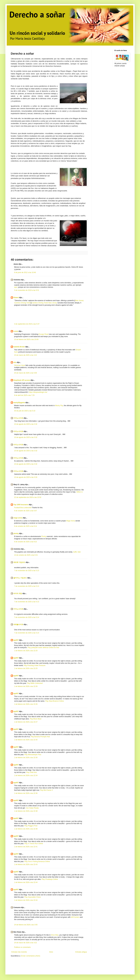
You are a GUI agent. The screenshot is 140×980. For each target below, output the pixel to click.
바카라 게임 (18, 593)
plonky (16, 533)
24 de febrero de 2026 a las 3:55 (26, 925)
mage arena (18, 518)
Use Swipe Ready (32, 808)
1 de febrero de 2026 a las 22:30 (26, 740)
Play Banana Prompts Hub (40, 737)
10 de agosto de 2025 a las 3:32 (26, 424)
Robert (16, 298)
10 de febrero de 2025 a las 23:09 (26, 339)
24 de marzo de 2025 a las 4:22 (26, 355)
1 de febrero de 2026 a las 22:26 (26, 686)
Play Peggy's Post (31, 826)
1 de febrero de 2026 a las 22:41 (26, 847)
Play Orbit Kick (31, 772)
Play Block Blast (36, 719)
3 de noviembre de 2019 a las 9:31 (27, 290)
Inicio (51, 952)
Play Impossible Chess (33, 897)
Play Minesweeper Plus (33, 755)
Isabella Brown (19, 347)
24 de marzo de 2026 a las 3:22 (26, 943)
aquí (16, 287)
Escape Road (43, 334)
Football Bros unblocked (23, 508)
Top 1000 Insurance (21, 505)
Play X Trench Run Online (34, 844)
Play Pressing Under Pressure (35, 665)
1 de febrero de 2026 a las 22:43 (26, 864)
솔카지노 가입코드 (20, 578)
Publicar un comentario (22, 947)
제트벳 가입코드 (19, 562)
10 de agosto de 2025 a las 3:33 (26, 477)
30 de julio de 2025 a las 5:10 (25, 411)
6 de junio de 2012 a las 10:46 (25, 272)
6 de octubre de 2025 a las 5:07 (26, 511)
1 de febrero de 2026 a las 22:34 (26, 775)
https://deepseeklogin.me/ (38, 392)
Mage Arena (71, 521)
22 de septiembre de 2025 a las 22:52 (28, 497)
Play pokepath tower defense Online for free (43, 648)
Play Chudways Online (50, 879)
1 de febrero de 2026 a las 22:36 (26, 793)
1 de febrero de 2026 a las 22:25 (26, 651)
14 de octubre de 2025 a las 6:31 (26, 555)
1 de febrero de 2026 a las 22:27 (26, 722)
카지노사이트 (18, 418)
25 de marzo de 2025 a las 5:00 (26, 373)
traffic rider (77, 552)
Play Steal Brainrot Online (54, 701)
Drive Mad (55, 935)
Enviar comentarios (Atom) (31, 956)
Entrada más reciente (19, 952)
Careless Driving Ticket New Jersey (44, 303)
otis (15, 362)
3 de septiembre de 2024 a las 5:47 (27, 324)
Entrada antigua (81, 952)
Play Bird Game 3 (46, 790)
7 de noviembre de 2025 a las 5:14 (27, 617)
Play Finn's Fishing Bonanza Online (37, 861)
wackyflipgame (19, 403)
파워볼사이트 (18, 624)
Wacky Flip (59, 406)
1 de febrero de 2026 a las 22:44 (26, 882)
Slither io (79, 492)
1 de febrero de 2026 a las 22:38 (26, 811)
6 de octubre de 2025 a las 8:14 (26, 526)
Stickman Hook (20, 365)
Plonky (44, 536)
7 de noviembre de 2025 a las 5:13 (27, 571)
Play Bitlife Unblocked (35, 683)
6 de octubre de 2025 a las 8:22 (26, 542)
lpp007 (16, 640)
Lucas (16, 331)
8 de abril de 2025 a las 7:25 (24, 395)
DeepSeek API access (22, 380)
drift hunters (75, 917)
